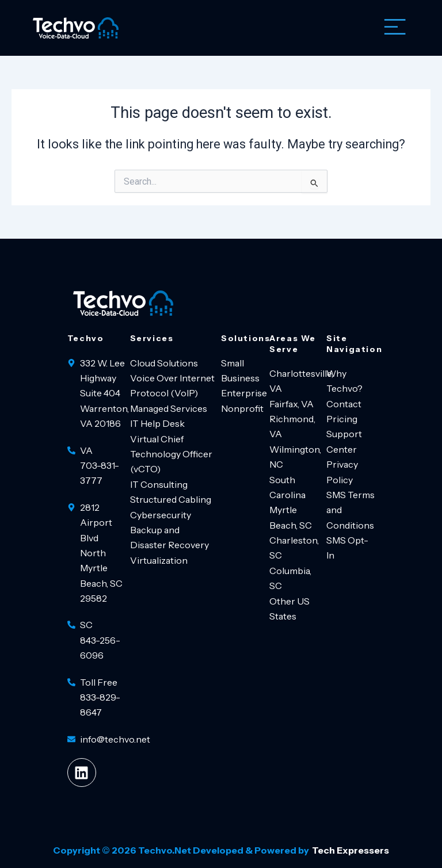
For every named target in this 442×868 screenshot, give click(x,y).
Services (152, 338)
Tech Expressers (350, 850)
